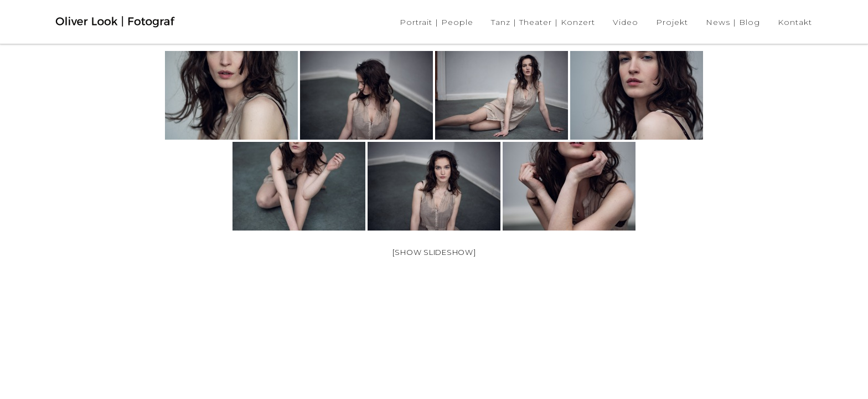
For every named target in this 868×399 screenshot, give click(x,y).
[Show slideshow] (434, 252)
